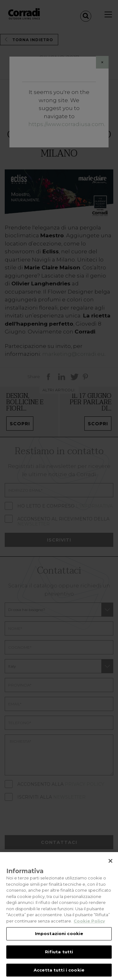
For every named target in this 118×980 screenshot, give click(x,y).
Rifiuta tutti (59, 956)
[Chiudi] (110, 865)
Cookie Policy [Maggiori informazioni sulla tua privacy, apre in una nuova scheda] (89, 925)
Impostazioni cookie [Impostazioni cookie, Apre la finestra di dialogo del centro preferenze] (59, 938)
